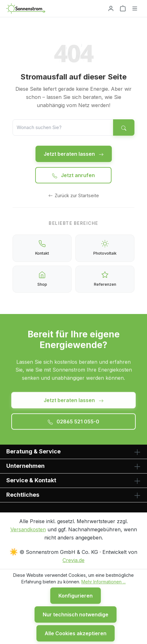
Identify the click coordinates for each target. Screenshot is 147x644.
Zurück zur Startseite (74, 195)
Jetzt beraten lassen (74, 154)
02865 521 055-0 (73, 423)
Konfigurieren (76, 596)
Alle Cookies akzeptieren (76, 633)
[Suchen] (124, 127)
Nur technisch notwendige (76, 614)
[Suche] (63, 127)
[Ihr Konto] (111, 8)
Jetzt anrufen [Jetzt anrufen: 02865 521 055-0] (73, 175)
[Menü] (135, 8)
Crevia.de (73, 560)
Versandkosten (28, 529)
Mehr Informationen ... (103, 582)
